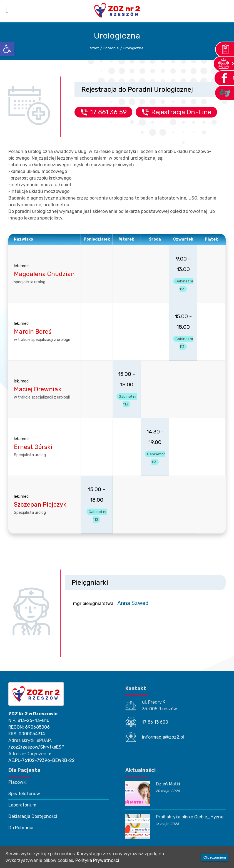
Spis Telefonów (24, 794)
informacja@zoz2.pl (163, 737)
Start (94, 48)
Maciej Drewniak (38, 389)
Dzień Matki (168, 784)
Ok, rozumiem (215, 857)
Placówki (18, 782)
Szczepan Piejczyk (40, 505)
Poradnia (111, 48)
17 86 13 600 (155, 722)
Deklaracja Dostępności (33, 816)
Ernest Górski (33, 447)
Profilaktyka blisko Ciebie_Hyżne (190, 817)
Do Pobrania (21, 828)
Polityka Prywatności (97, 860)
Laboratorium (22, 805)
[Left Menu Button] (7, 10)
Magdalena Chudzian (44, 274)
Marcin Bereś (33, 332)
